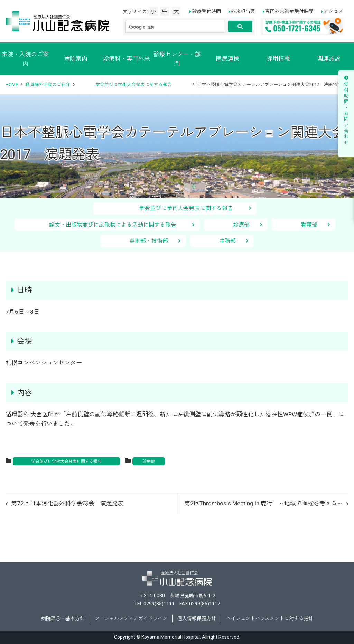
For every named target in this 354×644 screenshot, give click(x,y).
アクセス (333, 11)
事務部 (227, 241)
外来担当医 (243, 11)
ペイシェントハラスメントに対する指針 (270, 618)
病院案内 (76, 59)
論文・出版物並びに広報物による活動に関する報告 (118, 225)
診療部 (241, 225)
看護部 (309, 225)
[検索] (175, 27)
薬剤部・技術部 (149, 241)
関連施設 (329, 59)
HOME (12, 84)
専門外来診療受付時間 (289, 11)
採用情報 (278, 59)
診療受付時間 (206, 11)
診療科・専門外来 (127, 59)
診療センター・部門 (177, 59)
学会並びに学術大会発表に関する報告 (134, 84)
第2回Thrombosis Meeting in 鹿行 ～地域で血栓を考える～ (264, 503)
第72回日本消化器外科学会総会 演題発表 (67, 503)
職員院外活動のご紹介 (48, 84)
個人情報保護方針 (197, 618)
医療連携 (227, 59)
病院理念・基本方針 (63, 618)
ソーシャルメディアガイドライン (131, 618)
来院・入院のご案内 (25, 59)
